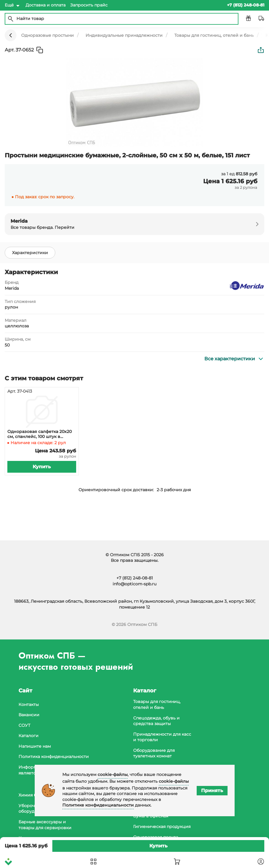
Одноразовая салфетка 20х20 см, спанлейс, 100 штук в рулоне (40, 434)
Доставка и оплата (46, 5)
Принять (212, 790)
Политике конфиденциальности (98, 805)
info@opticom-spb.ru (134, 584)
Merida (12, 288)
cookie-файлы (113, 774)
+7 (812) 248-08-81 (135, 578)
